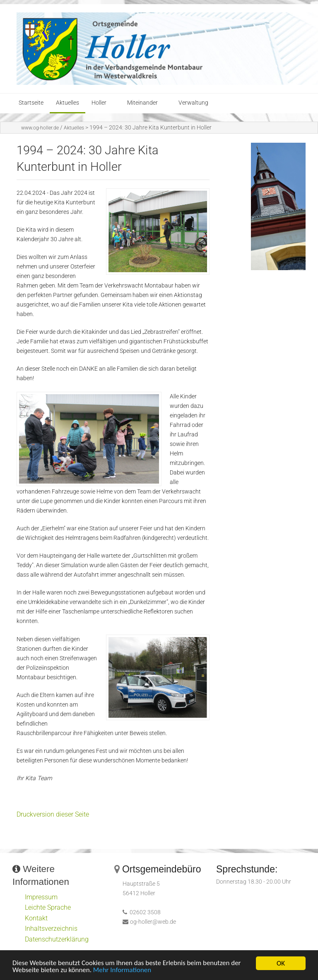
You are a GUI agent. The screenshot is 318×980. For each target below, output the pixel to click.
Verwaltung (193, 103)
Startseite (31, 103)
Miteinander (142, 103)
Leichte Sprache (48, 907)
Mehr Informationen (123, 971)
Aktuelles (67, 103)
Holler (99, 103)
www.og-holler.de (40, 128)
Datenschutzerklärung (57, 939)
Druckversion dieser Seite (53, 814)
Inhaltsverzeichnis (51, 928)
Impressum (41, 897)
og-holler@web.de (153, 922)
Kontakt (36, 918)
